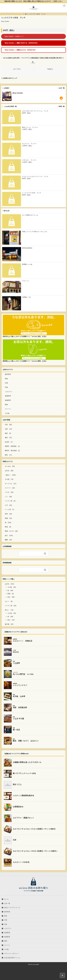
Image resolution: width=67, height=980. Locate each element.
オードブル (9, 484)
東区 (6, 438)
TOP (3, 14)
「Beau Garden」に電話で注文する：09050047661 (21, 43)
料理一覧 (62, 106)
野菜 (6, 527)
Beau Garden (18, 14)
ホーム (6, 899)
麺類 (6, 540)
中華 (6, 383)
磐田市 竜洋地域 (11, 451)
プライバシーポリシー (11, 953)
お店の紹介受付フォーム (12, 958)
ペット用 (8, 509)
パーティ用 (9, 501)
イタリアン (9, 392)
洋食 (6, 387)
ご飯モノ (8, 475)
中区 (6, 425)
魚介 (6, 535)
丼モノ (7, 610)
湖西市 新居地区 (11, 446)
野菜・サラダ (9, 531)
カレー (7, 601)
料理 (9, 14)
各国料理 (8, 396)
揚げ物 (7, 624)
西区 (6, 455)
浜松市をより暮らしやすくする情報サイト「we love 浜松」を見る (25, 336)
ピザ (6, 505)
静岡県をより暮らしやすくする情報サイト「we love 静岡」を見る (25, 361)
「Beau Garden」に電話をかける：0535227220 (20, 50)
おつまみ (8, 466)
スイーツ (8, 409)
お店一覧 (62, 88)
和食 (6, 379)
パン (6, 497)
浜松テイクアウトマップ (12, 908)
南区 (6, 433)
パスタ (7, 492)
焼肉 (6, 405)
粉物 (6, 518)
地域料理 (8, 400)
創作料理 (8, 374)
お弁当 (7, 471)
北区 (6, 429)
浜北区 (7, 442)
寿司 (6, 514)
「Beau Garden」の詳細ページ (13, 36)
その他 (7, 413)
